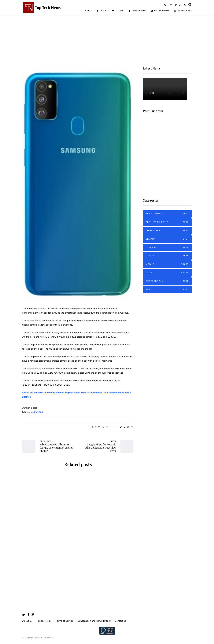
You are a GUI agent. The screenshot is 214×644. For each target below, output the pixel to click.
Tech (88, 11)
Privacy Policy (44, 621)
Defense (167, 248)
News (167, 273)
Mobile (167, 264)
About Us (27, 621)
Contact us (121, 621)
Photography (160, 11)
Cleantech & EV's (167, 222)
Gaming (118, 11)
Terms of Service (64, 621)
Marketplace (183, 11)
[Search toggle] (165, 5)
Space (167, 289)
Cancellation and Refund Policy (94, 621)
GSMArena (37, 412)
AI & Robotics (167, 214)
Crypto (102, 11)
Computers (167, 231)
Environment (137, 11)
